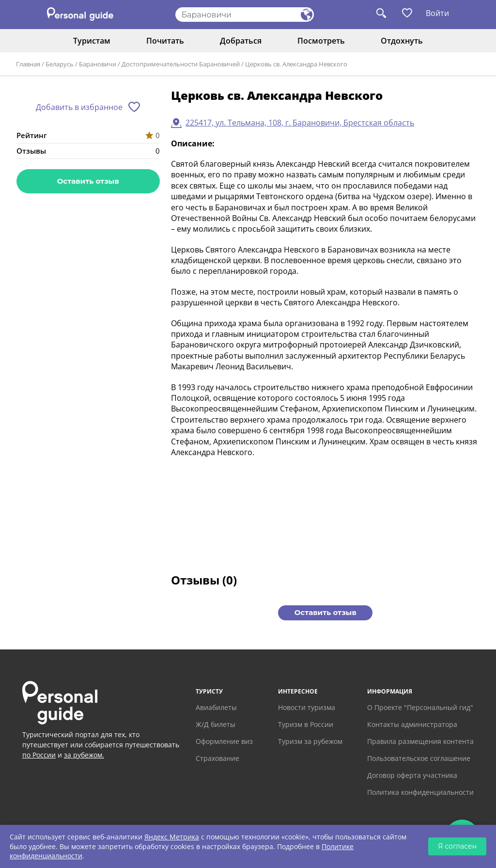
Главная (28, 64)
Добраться (241, 41)
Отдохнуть (402, 41)
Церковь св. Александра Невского (296, 64)
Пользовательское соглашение (419, 758)
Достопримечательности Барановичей (181, 64)
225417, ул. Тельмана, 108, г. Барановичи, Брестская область (300, 123)
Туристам (92, 41)
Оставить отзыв (88, 181)
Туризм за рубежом (310, 741)
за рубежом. (84, 755)
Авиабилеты (216, 707)
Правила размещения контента (420, 741)
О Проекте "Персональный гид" (420, 707)
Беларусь (60, 64)
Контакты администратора (412, 724)
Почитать (165, 41)
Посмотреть (321, 41)
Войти (437, 13)
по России (39, 755)
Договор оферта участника (412, 775)
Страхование (217, 758)
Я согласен (457, 846)
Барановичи (98, 64)
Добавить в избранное (79, 107)
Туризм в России (306, 724)
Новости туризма (307, 707)
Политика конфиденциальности (420, 792)
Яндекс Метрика (172, 837)
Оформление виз (224, 741)
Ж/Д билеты (216, 724)
